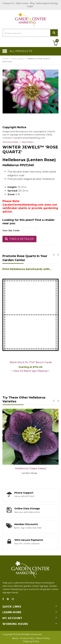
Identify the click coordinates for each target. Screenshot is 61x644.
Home (5, 58)
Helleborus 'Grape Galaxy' (31, 468)
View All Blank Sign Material (30, 371)
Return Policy (43, 638)
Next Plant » (28, 142)
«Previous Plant (10, 142)
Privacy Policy (27, 638)
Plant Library (18, 58)
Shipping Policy (31, 641)
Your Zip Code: (11, 230)
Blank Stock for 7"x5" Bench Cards (31, 362)
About (15, 638)
